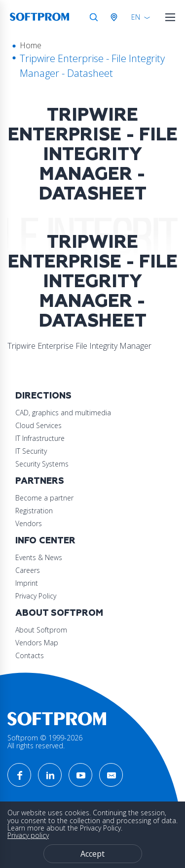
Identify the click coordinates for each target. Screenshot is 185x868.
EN (136, 17)
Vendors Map (37, 643)
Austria (116, 17)
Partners (40, 481)
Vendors (29, 523)
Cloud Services (38, 425)
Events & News (39, 557)
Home (31, 45)
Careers (28, 570)
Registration (34, 511)
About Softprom (59, 613)
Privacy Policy (36, 596)
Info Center (45, 541)
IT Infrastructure (40, 438)
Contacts (30, 655)
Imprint (27, 583)
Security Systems (42, 464)
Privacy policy (28, 835)
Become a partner (44, 498)
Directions (43, 396)
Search (94, 17)
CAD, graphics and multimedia (63, 413)
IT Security (31, 451)
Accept (92, 854)
